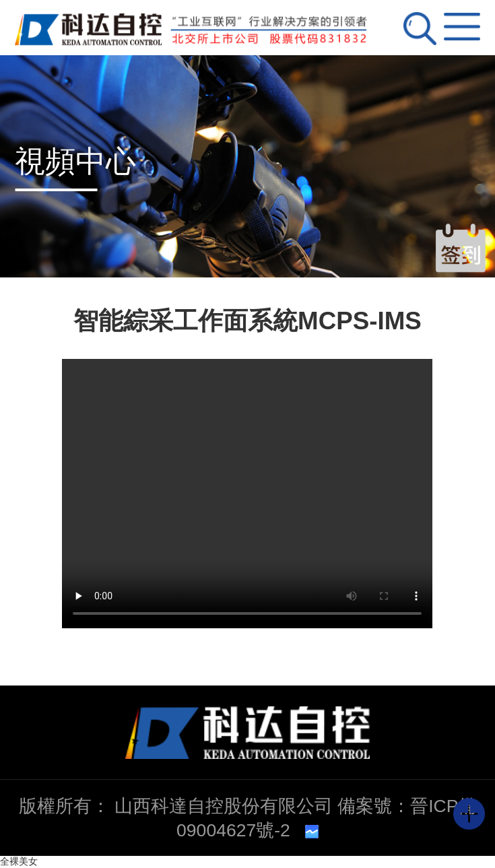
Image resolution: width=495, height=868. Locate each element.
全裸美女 (19, 861)
